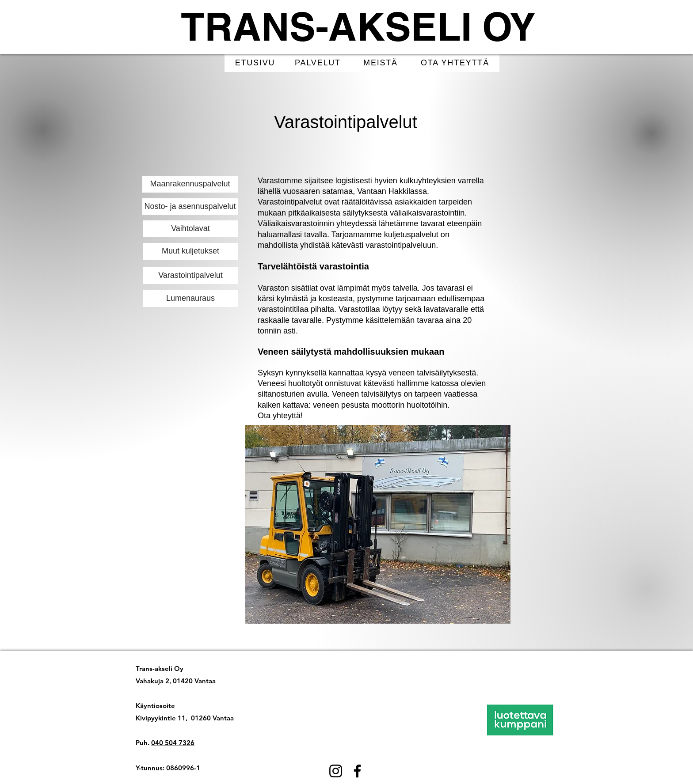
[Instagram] (336, 771)
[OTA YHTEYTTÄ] (456, 63)
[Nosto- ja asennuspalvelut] (190, 207)
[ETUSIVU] (256, 63)
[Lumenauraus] (190, 299)
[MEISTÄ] (381, 63)
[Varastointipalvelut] (190, 276)
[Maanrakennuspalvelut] (190, 184)
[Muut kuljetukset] (190, 251)
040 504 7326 (173, 743)
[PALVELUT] (319, 63)
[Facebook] (357, 771)
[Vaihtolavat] (190, 229)
